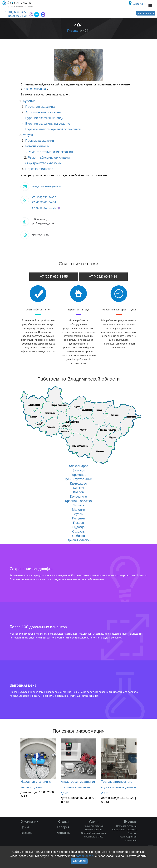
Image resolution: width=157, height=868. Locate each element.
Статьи (63, 821)
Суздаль (78, 531)
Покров (78, 523)
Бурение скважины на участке (48, 124)
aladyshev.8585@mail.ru (47, 187)
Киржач (78, 488)
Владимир (139, 4)
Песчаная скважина (40, 107)
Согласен (79, 861)
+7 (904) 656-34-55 (15, 12)
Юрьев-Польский (78, 540)
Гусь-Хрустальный (78, 479)
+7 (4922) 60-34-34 (15, 16)
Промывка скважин (40, 141)
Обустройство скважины (43, 163)
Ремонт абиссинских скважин (50, 157)
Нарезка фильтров (39, 169)
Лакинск (78, 505)
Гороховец (79, 475)
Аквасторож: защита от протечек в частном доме (78, 787)
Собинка (78, 536)
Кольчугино (78, 497)
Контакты (63, 833)
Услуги (28, 135)
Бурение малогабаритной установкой (53, 129)
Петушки (78, 518)
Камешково (78, 483)
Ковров (78, 492)
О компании (29, 821)
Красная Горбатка (78, 501)
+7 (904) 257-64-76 (46, 208)
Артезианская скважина (43, 112)
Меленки (78, 510)
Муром (79, 514)
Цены (25, 827)
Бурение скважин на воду (44, 118)
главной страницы (35, 89)
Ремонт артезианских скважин (50, 152)
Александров (78, 466)
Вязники (78, 470)
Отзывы (26, 833)
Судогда (78, 527)
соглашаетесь (85, 856)
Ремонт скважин (37, 146)
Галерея (63, 827)
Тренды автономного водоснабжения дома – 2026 (118, 787)
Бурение (29, 101)
